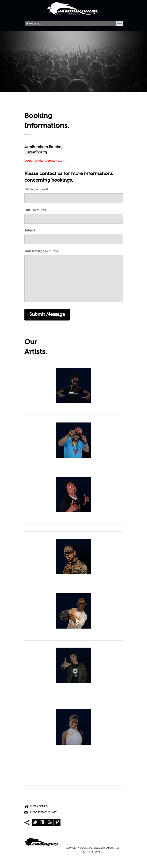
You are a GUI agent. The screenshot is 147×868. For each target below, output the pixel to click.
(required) (36, 190)
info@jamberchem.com (44, 812)
